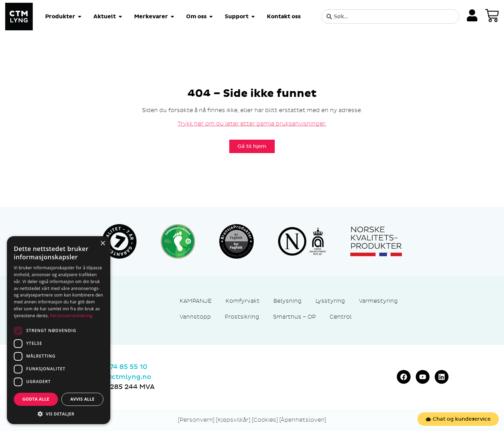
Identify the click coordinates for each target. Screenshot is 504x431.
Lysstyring (330, 301)
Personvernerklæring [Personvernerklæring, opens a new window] (71, 316)
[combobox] (390, 17)
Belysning (288, 301)
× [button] (103, 244)
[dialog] (59, 330)
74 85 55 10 (129, 367)
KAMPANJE (196, 301)
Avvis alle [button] (82, 399)
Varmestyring (378, 301)
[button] (59, 414)
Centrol (341, 317)
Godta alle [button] (36, 399)
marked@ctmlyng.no (115, 377)
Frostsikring (242, 317)
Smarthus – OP (294, 317)
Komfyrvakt (243, 301)
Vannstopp (195, 317)
